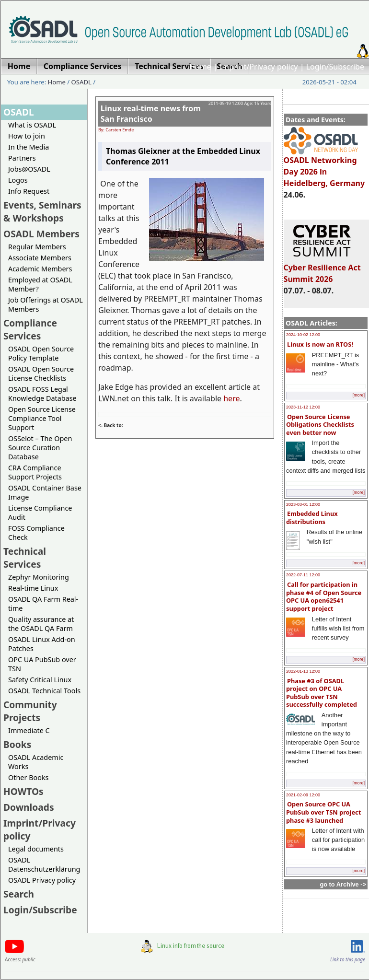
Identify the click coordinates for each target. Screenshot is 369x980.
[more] (358, 395)
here (231, 398)
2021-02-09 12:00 (303, 795)
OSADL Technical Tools (44, 691)
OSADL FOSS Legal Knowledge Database (42, 394)
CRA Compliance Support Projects (35, 472)
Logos (18, 180)
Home (200, 67)
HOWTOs (23, 791)
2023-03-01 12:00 (303, 504)
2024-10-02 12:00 (303, 335)
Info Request (29, 191)
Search (19, 894)
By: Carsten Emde (116, 130)
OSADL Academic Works (36, 762)
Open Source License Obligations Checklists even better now (320, 425)
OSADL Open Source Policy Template (41, 353)
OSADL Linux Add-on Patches (42, 644)
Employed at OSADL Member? (40, 284)
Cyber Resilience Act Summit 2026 (322, 269)
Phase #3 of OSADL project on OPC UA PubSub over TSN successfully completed (322, 693)
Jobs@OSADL (29, 169)
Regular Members (37, 247)
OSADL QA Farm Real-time (43, 604)
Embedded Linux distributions (312, 518)
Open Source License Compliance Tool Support (42, 418)
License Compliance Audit (40, 513)
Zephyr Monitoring (39, 577)
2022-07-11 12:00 (303, 575)
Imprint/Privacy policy (259, 67)
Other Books (28, 777)
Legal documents (36, 849)
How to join (27, 136)
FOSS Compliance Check (36, 533)
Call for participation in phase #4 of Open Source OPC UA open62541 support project (324, 596)
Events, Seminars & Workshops (42, 211)
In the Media (29, 147)
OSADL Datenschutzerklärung (44, 864)
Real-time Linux (33, 588)
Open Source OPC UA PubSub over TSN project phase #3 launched (323, 812)
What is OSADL (32, 125)
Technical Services (25, 558)
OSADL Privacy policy (42, 880)
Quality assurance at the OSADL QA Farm (41, 624)
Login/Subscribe (335, 67)
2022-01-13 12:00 (303, 671)
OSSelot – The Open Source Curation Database (40, 448)
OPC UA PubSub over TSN (42, 664)
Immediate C (29, 730)
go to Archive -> (343, 884)
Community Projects (30, 711)
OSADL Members (41, 234)
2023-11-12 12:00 (303, 407)
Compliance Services (30, 329)
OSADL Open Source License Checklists (41, 373)
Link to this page (348, 959)
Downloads (29, 807)
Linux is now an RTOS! (320, 344)
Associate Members (40, 258)
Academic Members (40, 269)
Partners (22, 158)
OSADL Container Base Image (45, 492)
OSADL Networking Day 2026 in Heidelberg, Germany (324, 167)
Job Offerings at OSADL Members (46, 304)
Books (17, 744)
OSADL (81, 82)
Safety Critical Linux (40, 680)
